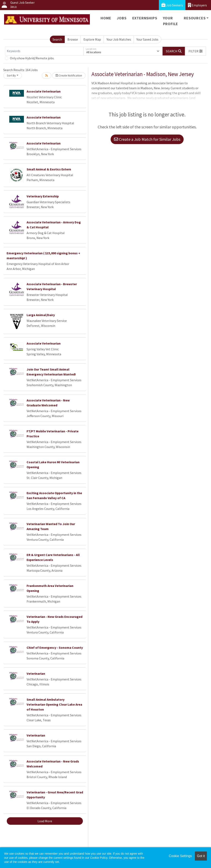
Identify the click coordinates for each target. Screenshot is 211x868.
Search (57, 39)
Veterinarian (36, 673)
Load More (45, 821)
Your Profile (171, 21)
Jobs (122, 18)
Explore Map (92, 39)
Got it (201, 856)
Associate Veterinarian (44, 91)
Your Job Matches (119, 39)
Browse (73, 39)
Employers (197, 5)
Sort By (11, 75)
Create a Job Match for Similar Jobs (147, 139)
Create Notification (69, 75)
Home (106, 18)
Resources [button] (195, 18)
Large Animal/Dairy (41, 315)
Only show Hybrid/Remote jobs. (32, 58)
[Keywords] (44, 51)
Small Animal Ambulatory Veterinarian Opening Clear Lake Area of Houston (54, 704)
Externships (145, 18)
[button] (196, 51)
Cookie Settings (180, 856)
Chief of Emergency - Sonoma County (55, 647)
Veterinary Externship (43, 196)
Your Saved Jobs (147, 39)
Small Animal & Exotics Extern (49, 169)
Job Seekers (172, 5)
